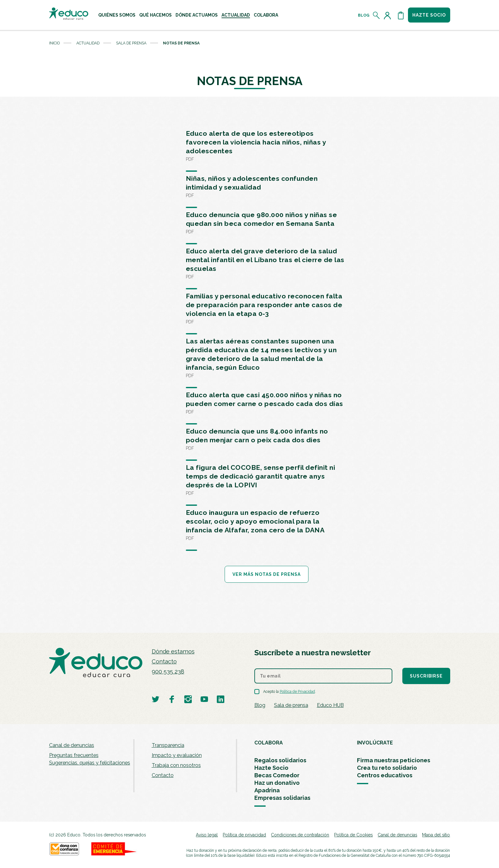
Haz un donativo (277, 783)
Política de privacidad (244, 835)
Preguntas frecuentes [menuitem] (74, 755)
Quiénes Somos (117, 15)
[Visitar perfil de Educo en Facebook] (172, 699)
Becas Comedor (277, 775)
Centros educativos (385, 775)
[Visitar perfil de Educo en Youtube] (204, 699)
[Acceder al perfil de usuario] (389, 15)
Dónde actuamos (197, 15)
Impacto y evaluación (177, 755)
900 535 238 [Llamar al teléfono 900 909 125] (168, 671)
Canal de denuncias (72, 745)
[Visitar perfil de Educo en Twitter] (155, 699)
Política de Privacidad (297, 692)
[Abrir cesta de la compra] (401, 15)
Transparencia (168, 745)
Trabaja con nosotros (176, 765)
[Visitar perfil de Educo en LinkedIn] (221, 699)
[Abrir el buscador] (377, 15)
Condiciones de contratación (300, 835)
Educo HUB (330, 705)
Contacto (164, 661)
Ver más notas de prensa (267, 574)
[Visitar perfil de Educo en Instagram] (188, 699)
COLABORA (269, 743)
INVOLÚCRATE (375, 743)
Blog (364, 15)
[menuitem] (117, 15)
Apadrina (267, 790)
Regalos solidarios (280, 760)
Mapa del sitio (436, 835)
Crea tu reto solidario (387, 768)
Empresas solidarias (282, 798)
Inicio (54, 43)
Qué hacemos (155, 15)
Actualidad (236, 15)
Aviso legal (207, 835)
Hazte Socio (271, 768)
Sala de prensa (131, 43)
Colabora (266, 15)
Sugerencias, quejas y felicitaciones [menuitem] (90, 763)
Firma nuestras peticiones (394, 760)
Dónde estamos (173, 651)
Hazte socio (429, 15)
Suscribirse (426, 676)
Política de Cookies (353, 835)
